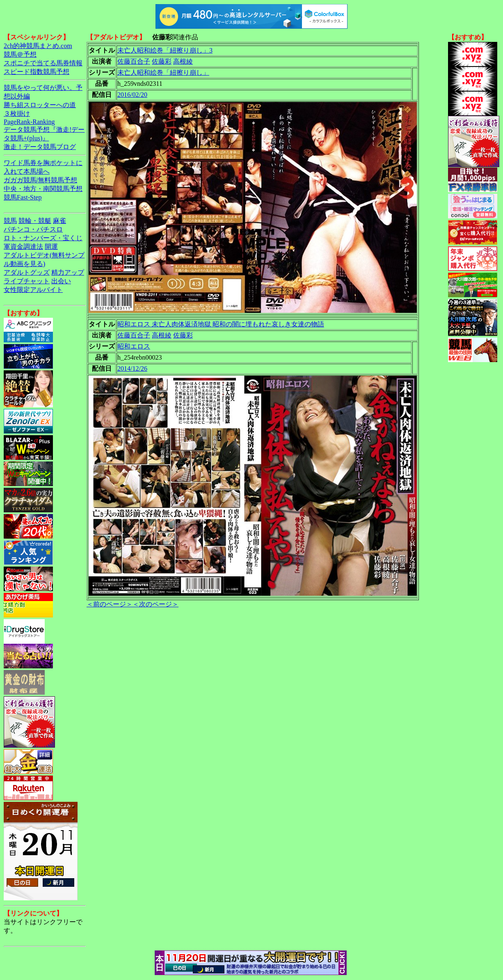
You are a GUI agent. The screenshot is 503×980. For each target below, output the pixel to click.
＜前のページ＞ (110, 604)
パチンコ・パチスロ (33, 229)
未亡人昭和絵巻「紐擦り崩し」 (163, 72)
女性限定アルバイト (33, 290)
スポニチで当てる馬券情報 (43, 63)
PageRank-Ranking (29, 122)
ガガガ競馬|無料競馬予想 (40, 180)
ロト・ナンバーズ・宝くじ (43, 238)
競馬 (10, 221)
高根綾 (183, 61)
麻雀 (59, 221)
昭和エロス (134, 346)
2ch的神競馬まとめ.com (38, 46)
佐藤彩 (162, 61)
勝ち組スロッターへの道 (40, 105)
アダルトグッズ (27, 272)
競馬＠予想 (20, 54)
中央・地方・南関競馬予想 (43, 189)
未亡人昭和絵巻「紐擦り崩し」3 (165, 50)
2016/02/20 (132, 95)
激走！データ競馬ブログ (40, 147)
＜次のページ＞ (155, 604)
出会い (61, 281)
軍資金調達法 (23, 247)
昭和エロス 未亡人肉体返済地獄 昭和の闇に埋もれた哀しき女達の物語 (221, 324)
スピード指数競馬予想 (37, 72)
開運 (51, 247)
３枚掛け (17, 114)
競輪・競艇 (35, 221)
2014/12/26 (132, 368)
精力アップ (68, 272)
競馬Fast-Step (23, 197)
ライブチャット (27, 281)
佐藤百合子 (134, 61)
